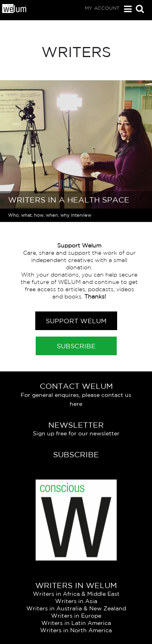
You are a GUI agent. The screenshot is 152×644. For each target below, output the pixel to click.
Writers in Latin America (76, 623)
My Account (102, 8)
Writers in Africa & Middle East (76, 594)
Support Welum (76, 321)
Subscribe (76, 346)
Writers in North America (76, 630)
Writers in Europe (76, 616)
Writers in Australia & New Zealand (76, 608)
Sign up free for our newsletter (76, 433)
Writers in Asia (76, 601)
